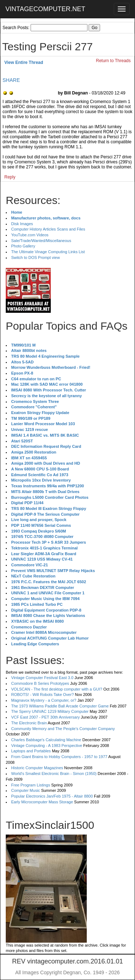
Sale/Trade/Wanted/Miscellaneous (41, 241)
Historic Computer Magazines (37, 768)
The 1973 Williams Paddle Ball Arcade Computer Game (60, 706)
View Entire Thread (24, 62)
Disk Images (22, 224)
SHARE (11, 80)
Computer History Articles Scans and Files (48, 229)
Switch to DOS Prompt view (35, 257)
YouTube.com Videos (30, 235)
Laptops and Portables (31, 751)
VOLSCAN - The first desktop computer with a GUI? (57, 689)
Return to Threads (114, 61)
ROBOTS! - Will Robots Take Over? (42, 695)
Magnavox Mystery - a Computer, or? (44, 700)
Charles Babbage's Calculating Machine (46, 740)
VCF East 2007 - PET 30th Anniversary (46, 717)
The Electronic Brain (29, 723)
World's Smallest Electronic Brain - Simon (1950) (54, 774)
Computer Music (26, 790)
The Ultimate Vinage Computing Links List (48, 252)
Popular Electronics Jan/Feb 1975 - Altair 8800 (52, 796)
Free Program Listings (31, 785)
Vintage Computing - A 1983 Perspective (47, 746)
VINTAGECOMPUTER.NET (45, 9)
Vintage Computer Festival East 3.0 (42, 678)
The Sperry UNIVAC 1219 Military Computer (50, 711)
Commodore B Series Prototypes (40, 683)
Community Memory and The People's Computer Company (63, 729)
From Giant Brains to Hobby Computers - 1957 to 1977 (59, 757)
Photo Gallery (23, 246)
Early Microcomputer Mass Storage (42, 802)
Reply (10, 177)
